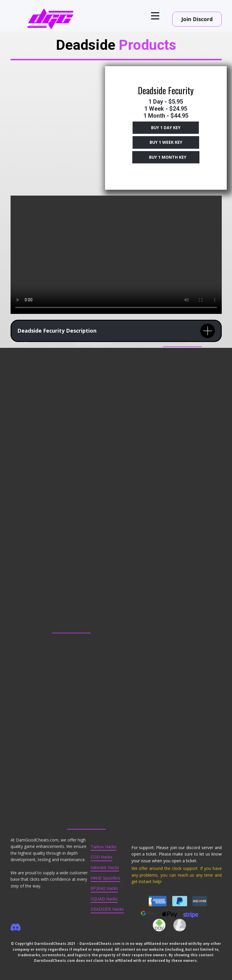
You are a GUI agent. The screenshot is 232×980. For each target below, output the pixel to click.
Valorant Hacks (105, 867)
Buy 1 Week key (166, 142)
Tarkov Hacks (104, 847)
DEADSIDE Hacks (107, 909)
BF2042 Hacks (104, 888)
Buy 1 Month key (166, 157)
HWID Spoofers (105, 878)
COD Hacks (101, 857)
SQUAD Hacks (104, 899)
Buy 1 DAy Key (166, 128)
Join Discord (197, 19)
